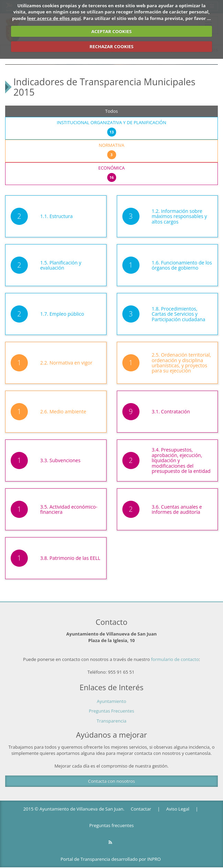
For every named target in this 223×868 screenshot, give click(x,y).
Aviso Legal (178, 809)
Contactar (141, 809)
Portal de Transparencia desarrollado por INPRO (111, 859)
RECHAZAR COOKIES (112, 46)
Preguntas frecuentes (111, 825)
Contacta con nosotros (111, 781)
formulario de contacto (175, 659)
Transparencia (111, 721)
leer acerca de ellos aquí (54, 18)
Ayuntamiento (112, 701)
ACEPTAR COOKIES (112, 31)
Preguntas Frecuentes (112, 711)
